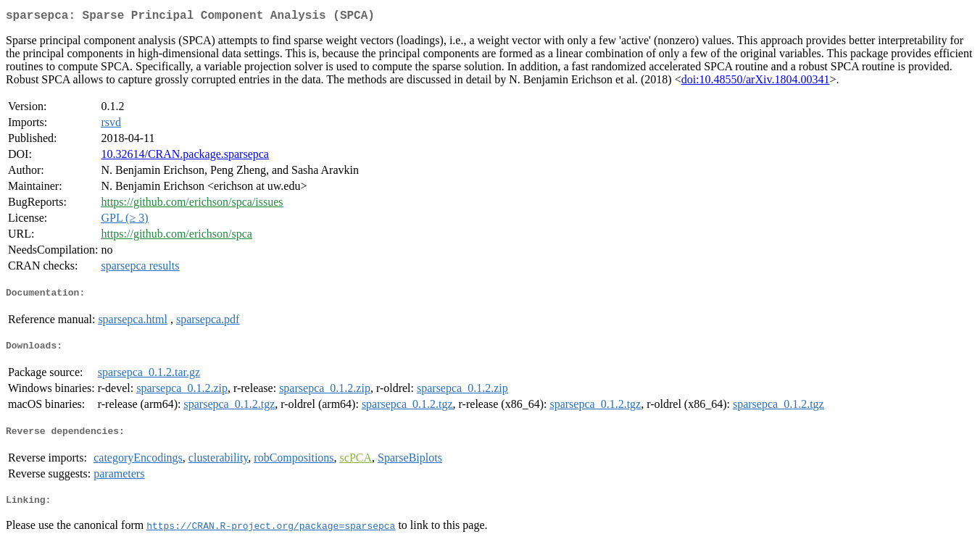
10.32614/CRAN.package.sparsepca (185, 157)
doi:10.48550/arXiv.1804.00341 (756, 82)
